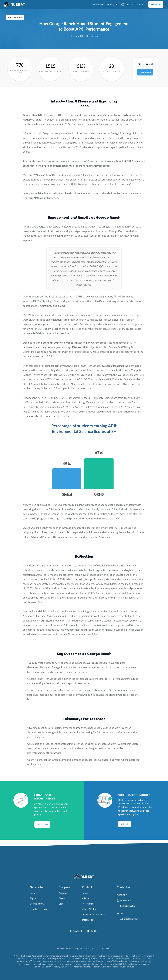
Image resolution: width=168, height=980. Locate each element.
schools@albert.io (129, 919)
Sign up (33, 898)
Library (127, 4)
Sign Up (156, 4)
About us (63, 893)
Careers (63, 898)
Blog (61, 904)
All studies (15, 17)
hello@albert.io (128, 906)
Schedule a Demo (38, 909)
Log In (140, 4)
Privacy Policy (91, 948)
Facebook (76, 931)
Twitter (93, 931)
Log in (33, 893)
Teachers (87, 893)
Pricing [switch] (112, 4)
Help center (126, 900)
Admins (86, 898)
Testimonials (88, 904)
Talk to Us (42, 824)
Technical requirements (93, 914)
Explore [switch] (98, 4)
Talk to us (145, 72)
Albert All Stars (90, 909)
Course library (37, 904)
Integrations (88, 920)
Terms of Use (105, 948)
